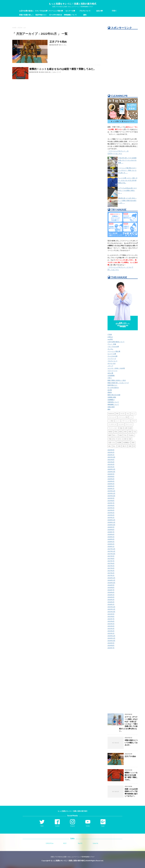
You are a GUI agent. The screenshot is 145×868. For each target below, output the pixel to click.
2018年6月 (111, 534)
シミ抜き (111, 421)
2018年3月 (111, 542)
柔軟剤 (110, 392)
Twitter (42, 826)
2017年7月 (111, 561)
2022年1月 (111, 455)
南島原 (110, 432)
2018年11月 (111, 522)
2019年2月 (111, 515)
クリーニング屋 (123, 417)
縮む (110, 446)
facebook (111, 414)
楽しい (115, 435)
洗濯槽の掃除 (112, 397)
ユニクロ (121, 424)
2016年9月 (111, 585)
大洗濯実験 (111, 375)
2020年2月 (111, 486)
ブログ (134, 421)
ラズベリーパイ (112, 371)
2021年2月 (111, 467)
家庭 (121, 432)
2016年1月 (111, 604)
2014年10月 (111, 641)
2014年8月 (111, 645)
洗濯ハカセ (112, 442)
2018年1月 (111, 546)
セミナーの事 (70, 11)
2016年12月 (111, 578)
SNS (117, 414)
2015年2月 (111, 631)
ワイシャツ (129, 424)
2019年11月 (111, 493)
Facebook (57, 826)
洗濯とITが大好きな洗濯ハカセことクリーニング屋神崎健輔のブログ (73, 857)
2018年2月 (111, 544)
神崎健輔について (70, 15)
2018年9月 (111, 527)
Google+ (103, 826)
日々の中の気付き (56, 15)
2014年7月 (111, 648)
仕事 (126, 428)
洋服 (110, 439)
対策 (125, 432)
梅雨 (110, 435)
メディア (110, 366)
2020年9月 (111, 474)
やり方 (122, 414)
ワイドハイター (113, 428)
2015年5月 (111, 624)
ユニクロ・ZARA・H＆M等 (116, 368)
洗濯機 (119, 442)
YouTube (88, 826)
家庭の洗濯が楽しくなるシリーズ (26, 15)
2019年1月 (111, 517)
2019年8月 (111, 501)
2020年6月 (111, 479)
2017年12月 (111, 549)
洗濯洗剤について (113, 402)
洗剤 (125, 439)
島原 (130, 432)
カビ (128, 414)
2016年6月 (111, 592)
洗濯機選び (111, 400)
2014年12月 (111, 636)
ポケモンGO (112, 363)
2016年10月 (111, 583)
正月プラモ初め (58, 42)
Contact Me (95, 843)
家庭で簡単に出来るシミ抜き (117, 380)
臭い (114, 446)
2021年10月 (111, 457)
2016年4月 (111, 597)
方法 (135, 432)
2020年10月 (111, 472)
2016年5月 (111, 595)
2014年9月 (111, 643)
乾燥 (121, 428)
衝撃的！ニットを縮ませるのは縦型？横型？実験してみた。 (63, 69)
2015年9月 (111, 614)
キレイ (133, 414)
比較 (121, 435)
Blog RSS (80, 843)
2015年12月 (111, 607)
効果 (130, 428)
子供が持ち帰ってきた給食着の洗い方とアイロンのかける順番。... (127, 160)
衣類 (119, 446)
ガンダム (64, 45)
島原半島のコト (41, 15)
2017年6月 (111, 563)
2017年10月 (111, 554)
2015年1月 (111, 633)
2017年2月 (111, 573)
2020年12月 (111, 469)
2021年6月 (111, 462)
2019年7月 (111, 503)
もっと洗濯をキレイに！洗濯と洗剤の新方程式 (72, 4)
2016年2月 (111, 602)
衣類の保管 (111, 407)
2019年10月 (111, 496)
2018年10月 (111, 525)
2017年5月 (111, 566)
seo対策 (110, 339)
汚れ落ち (131, 435)
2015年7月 (111, 619)
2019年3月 (111, 513)
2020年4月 (111, 481)
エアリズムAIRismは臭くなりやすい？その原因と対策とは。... (127, 190)
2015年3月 (111, 628)
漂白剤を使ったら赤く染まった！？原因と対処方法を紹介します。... (127, 200)
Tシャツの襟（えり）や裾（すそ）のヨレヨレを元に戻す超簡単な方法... (128, 180)
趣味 (85, 15)
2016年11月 (111, 580)
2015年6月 (111, 621)
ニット (118, 421)
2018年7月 (111, 532)
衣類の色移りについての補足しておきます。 (131, 743)
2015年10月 (111, 612)
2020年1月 (111, 489)
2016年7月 (111, 590)
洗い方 (115, 439)
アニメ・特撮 (112, 344)
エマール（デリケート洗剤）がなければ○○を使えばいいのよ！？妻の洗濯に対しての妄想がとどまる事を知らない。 (128, 724)
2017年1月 (111, 575)
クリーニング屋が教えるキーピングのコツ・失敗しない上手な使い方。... (127, 170)
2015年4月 (111, 626)
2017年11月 (111, 551)
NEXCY (65, 843)
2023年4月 (111, 450)
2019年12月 (111, 491)
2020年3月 (111, 484)
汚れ (125, 435)
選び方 (125, 446)
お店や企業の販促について (26, 11)
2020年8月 (111, 476)
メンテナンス (112, 424)
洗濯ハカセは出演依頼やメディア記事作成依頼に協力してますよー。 (131, 792)
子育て (114, 11)
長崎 (130, 446)
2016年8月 (111, 587)
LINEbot (110, 337)
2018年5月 (111, 537)
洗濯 (130, 439)
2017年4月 (111, 568)
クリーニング (112, 417)
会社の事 (99, 11)
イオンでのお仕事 (41, 11)
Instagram (72, 826)
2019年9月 (111, 498)
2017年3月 (111, 571)
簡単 (133, 442)
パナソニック (126, 421)
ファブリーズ (112, 359)
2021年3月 (111, 464)
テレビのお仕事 (112, 356)
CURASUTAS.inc (50, 843)
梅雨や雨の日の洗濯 (114, 395)
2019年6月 (111, 505)
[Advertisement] (123, 60)
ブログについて (85, 11)
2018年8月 (111, 530)
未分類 (110, 390)
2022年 (20, 28)
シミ (131, 417)
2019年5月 (111, 508)
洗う (121, 439)
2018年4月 (111, 539)
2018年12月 (111, 520)
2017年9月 (111, 556)
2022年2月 (111, 452)
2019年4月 (111, 510)
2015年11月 (111, 609)
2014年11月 (111, 638)
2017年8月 (111, 559)
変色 (116, 432)
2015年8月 (111, 616)
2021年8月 (111, 460)
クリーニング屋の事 (56, 11)
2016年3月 (111, 600)
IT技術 (110, 334)
